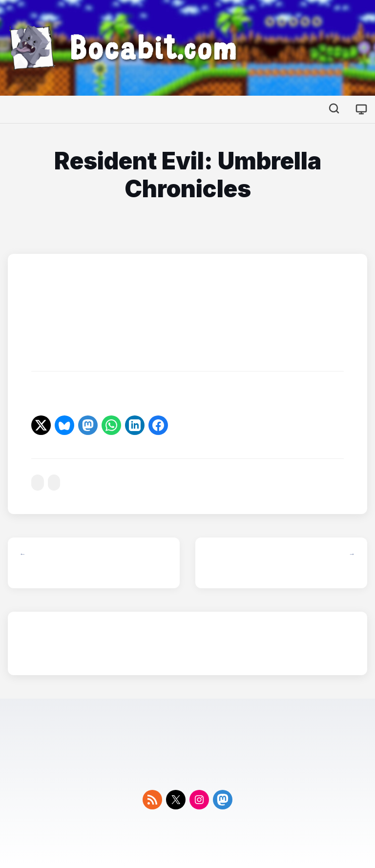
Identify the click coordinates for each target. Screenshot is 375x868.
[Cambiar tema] (361, 109)
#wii (54, 483)
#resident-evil (38, 483)
